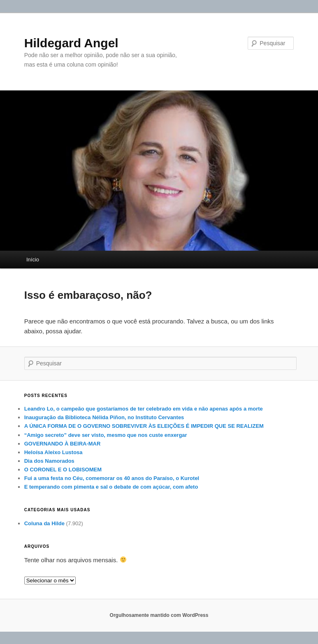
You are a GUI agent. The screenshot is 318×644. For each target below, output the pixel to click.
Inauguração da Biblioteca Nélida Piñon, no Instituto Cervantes (104, 417)
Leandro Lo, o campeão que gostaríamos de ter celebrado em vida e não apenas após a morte (144, 409)
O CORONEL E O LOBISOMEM (63, 470)
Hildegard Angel (71, 43)
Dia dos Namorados (49, 461)
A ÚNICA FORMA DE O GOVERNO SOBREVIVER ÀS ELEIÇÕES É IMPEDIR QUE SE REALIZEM (144, 426)
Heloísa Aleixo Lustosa (53, 452)
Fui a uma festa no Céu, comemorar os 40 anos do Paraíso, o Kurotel (112, 478)
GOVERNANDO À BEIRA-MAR (63, 444)
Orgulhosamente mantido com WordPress (159, 615)
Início (33, 260)
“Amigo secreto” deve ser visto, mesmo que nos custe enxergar (106, 435)
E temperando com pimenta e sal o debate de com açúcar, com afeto (111, 487)
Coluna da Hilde (44, 523)
